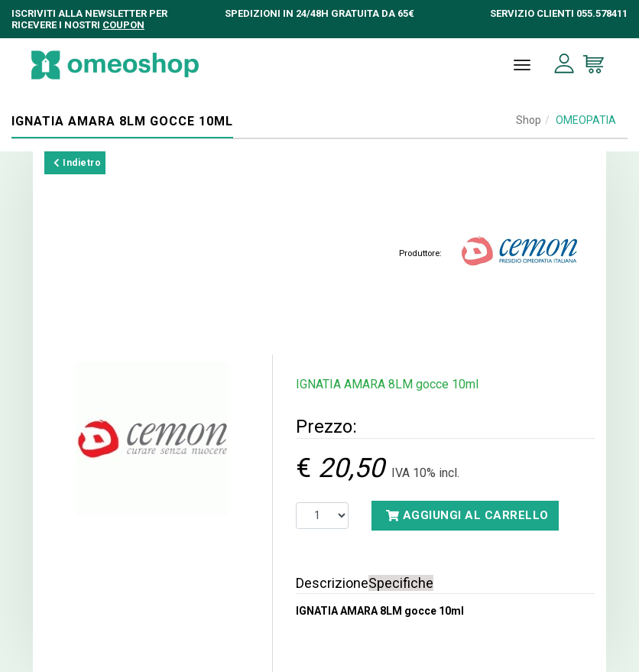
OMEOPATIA (586, 120)
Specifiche (401, 583)
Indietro (77, 163)
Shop (529, 120)
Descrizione (332, 583)
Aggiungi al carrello (467, 515)
